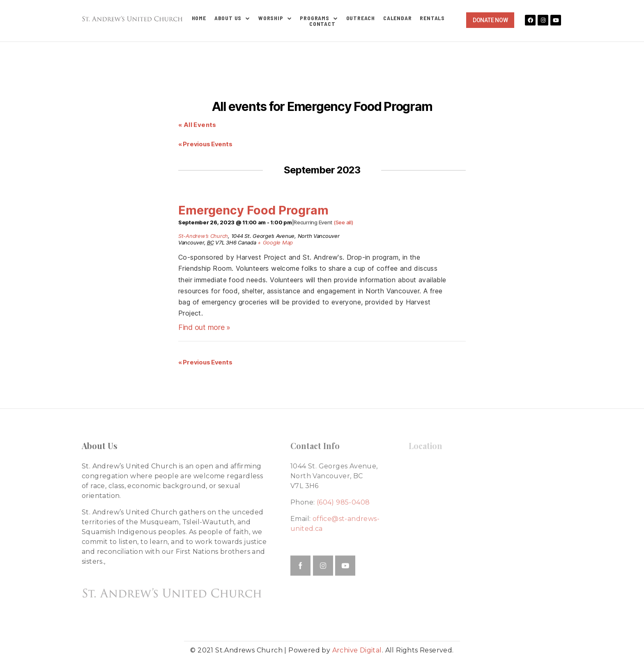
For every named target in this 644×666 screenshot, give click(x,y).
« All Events (197, 125)
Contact (322, 24)
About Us (232, 18)
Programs (319, 18)
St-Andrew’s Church (203, 236)
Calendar (397, 18)
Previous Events (205, 144)
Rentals (432, 18)
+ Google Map (275, 242)
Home (199, 18)
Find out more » (204, 327)
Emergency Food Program (253, 210)
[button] (490, 20)
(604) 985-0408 (343, 502)
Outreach (361, 18)
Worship (275, 18)
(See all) (343, 222)
